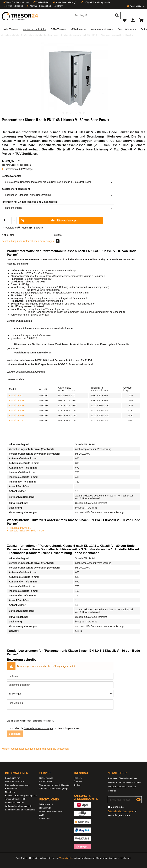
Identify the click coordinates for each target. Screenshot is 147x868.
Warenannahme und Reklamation (55, 785)
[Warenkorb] (141, 20)
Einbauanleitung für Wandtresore (20, 810)
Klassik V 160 (16, 415)
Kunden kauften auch (13, 749)
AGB (42, 815)
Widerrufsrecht (46, 804)
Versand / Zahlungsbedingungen (54, 789)
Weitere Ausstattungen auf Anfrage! (26, 372)
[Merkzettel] (125, 20)
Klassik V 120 (16, 405)
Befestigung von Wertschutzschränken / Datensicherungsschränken (18, 782)
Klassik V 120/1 (17, 410)
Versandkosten (66, 858)
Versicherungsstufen (15, 803)
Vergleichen (10, 228)
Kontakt (77, 785)
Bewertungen (50, 241)
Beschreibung (9, 241)
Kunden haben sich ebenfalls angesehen (47, 749)
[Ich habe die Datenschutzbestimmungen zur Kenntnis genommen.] (8, 728)
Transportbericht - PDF (16, 799)
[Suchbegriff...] (97, 15)
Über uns (78, 781)
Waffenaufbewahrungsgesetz (18, 806)
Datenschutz (45, 808)
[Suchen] (117, 15)
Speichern (15, 734)
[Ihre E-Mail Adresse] (121, 800)
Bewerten (37, 228)
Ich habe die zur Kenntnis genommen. (45, 728)
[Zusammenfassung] (60, 685)
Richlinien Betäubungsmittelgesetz (21, 796)
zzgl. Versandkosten (21, 165)
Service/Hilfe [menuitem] (135, 6)
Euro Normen (11, 789)
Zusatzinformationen (28, 241)
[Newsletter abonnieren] (138, 800)
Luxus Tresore (46, 781)
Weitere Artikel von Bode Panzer (26, 531)
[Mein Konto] (133, 20)
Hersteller (78, 778)
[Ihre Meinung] (60, 705)
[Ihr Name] (60, 676)
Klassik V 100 (16, 400)
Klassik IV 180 (17, 420)
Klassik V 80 (16, 395)
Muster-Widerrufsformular (51, 811)
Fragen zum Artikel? (19, 528)
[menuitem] (97, 17)
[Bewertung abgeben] (60, 694)
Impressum (44, 819)
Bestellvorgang (46, 778)
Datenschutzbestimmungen (38, 728)
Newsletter (10, 792)
